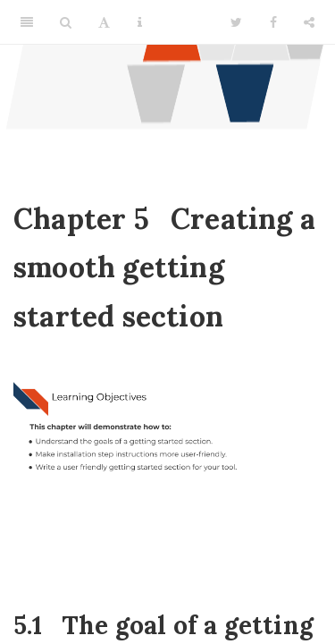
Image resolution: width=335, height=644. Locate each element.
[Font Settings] (104, 22)
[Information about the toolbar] (140, 22)
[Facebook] (273, 22)
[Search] (66, 22)
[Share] (309, 22)
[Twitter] (236, 22)
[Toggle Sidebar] (27, 22)
